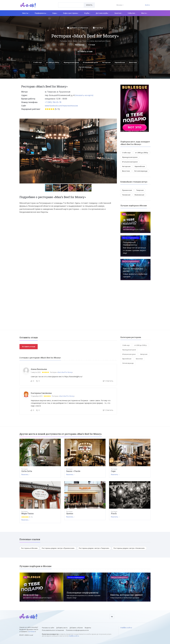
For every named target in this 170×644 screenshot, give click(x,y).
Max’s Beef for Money (65, 372)
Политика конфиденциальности (77, 630)
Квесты (26, 13)
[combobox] (71, 5)
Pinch (114, 514)
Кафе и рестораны (71, 13)
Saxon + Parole (73, 471)
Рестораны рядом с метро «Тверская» (94, 548)
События (132, 13)
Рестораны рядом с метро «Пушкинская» (58, 548)
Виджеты (88, 628)
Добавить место (62, 628)
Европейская (120, 62)
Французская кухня (71, 62)
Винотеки (133, 62)
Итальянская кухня (90, 62)
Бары (55, 13)
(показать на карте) (84, 95)
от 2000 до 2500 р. (52, 62)
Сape (113, 471)
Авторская (107, 62)
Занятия (118, 13)
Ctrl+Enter (32, 632)
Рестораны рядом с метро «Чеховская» (129, 548)
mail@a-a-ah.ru (74, 636)
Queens (70, 514)
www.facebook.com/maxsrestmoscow (61, 106)
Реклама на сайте (48, 628)
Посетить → (26, 475)
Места (144, 13)
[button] (115, 121)
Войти (147, 5)
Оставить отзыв (85, 52)
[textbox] (71, 3)
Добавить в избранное (78, 28)
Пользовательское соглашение (53, 630)
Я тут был (98, 28)
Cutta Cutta (27, 471)
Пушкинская (127, 190)
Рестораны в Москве (29, 548)
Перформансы (41, 13)
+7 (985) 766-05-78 (53, 102)
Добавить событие (76, 628)
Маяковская (139, 195)
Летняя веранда (85, 67)
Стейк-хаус (37, 62)
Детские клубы (102, 13)
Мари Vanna (27, 514)
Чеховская (126, 195)
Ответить (108, 381)
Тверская (140, 190)
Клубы (87, 13)
